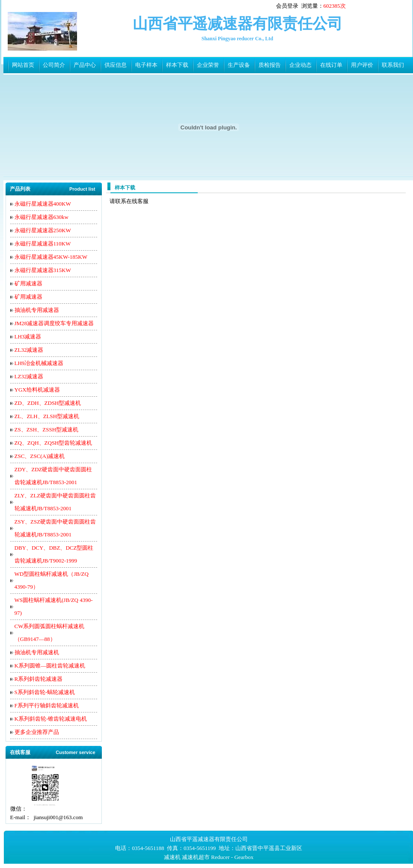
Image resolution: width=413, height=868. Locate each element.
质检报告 (270, 65)
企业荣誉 (208, 65)
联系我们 (393, 65)
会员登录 (287, 6)
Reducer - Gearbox (232, 857)
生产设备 (239, 65)
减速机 (172, 857)
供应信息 (116, 65)
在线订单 (331, 65)
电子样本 (146, 65)
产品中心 (85, 65)
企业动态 (300, 65)
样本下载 (177, 65)
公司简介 (54, 65)
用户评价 (362, 65)
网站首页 (23, 65)
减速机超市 (196, 857)
